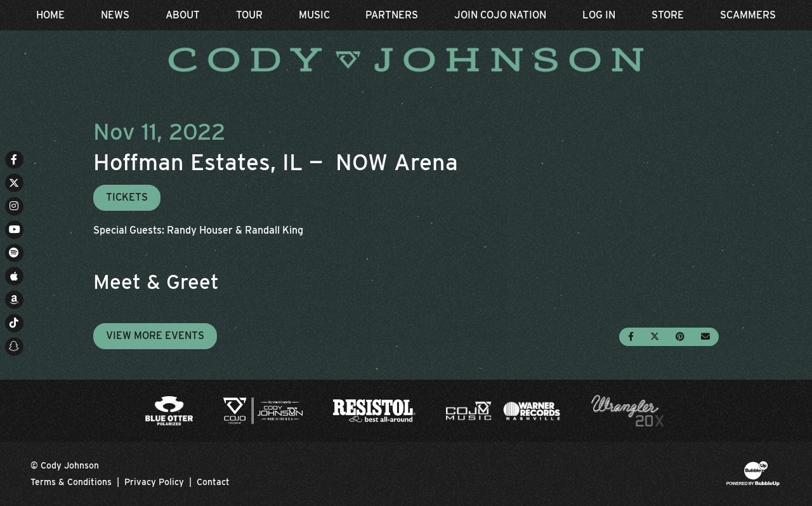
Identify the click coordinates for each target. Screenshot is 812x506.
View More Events (155, 336)
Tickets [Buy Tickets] (127, 197)
